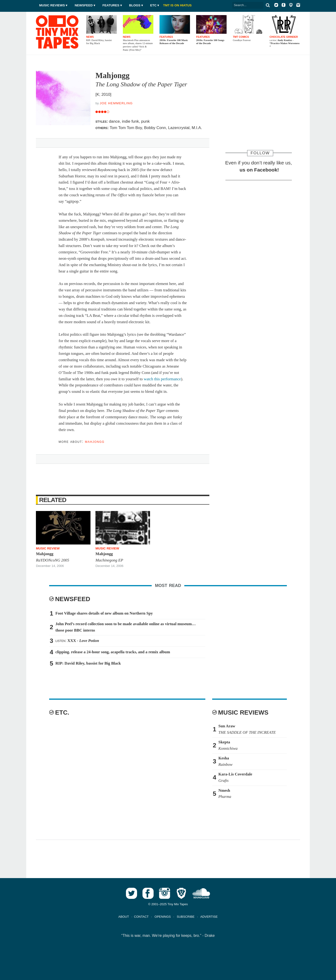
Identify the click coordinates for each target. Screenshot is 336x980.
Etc (153, 5)
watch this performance (162, 379)
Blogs (135, 5)
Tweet (62, 142)
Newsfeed (84, 5)
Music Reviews (52, 5)
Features (111, 5)
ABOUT (124, 917)
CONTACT (141, 917)
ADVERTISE (209, 917)
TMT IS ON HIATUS (177, 5)
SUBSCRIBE (186, 917)
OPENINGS (163, 917)
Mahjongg (95, 442)
